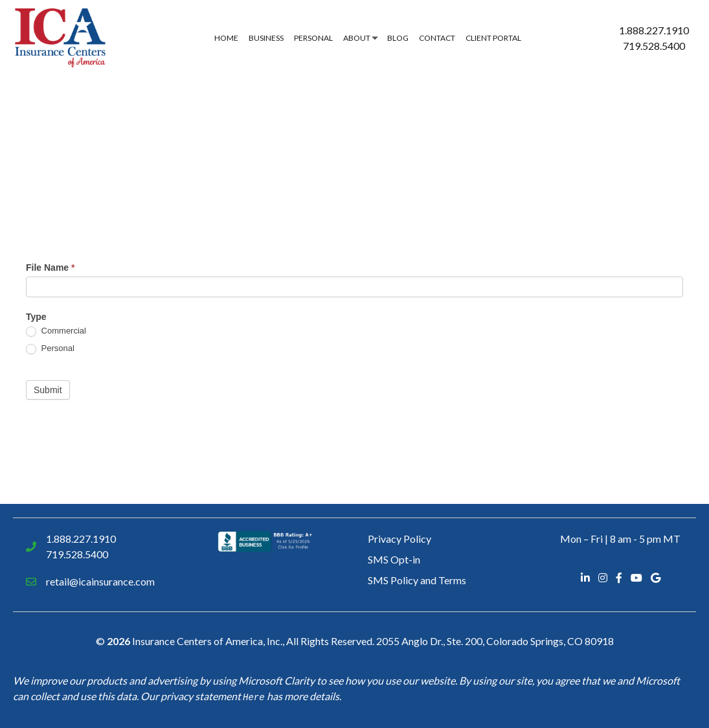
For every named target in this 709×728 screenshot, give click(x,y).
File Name (50, 267)
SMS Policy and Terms (417, 580)
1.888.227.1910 (654, 30)
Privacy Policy (400, 539)
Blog (398, 38)
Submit (48, 390)
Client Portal (493, 38)
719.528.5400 (654, 46)
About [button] (357, 38)
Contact (437, 38)
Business (266, 38)
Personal (313, 38)
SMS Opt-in (394, 559)
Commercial (56, 331)
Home (226, 38)
